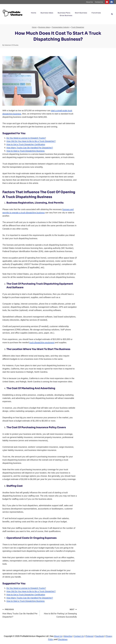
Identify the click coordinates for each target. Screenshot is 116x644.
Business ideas (47, 13)
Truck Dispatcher (78, 27)
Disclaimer (63, 639)
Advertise (68, 636)
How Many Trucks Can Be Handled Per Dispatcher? (30, 148)
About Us (89, 2)
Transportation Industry (61, 27)
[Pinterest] (107, 2)
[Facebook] (112, 2)
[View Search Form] (112, 14)
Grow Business (66, 15)
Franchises (96, 13)
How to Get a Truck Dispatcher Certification (26, 144)
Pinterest (89, 636)
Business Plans (64, 13)
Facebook (99, 636)
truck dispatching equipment (42, 342)
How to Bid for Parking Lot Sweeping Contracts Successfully (59, 613)
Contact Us (99, 2)
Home (34, 13)
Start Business (81, 13)
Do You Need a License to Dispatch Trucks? (26, 138)
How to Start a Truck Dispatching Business (25, 151)
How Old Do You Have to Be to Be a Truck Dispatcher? (31, 141)
